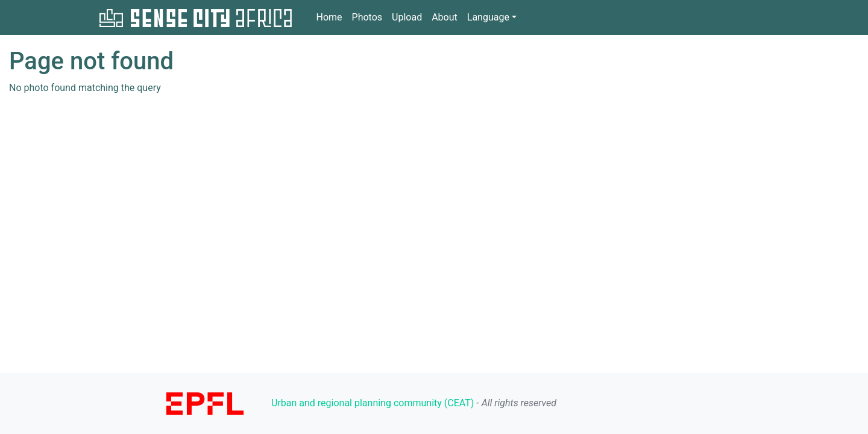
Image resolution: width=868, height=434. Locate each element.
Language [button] (488, 17)
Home (329, 17)
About (445, 17)
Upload (407, 17)
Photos (367, 17)
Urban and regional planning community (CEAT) (373, 403)
